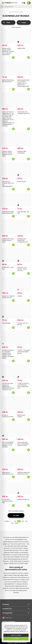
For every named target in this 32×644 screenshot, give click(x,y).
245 (23, 521)
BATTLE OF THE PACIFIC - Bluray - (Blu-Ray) (23, 269)
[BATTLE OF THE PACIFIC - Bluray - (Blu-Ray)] (24, 255)
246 (26, 521)
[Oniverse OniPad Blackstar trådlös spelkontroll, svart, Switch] (8, 139)
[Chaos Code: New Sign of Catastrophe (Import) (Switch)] (24, 430)
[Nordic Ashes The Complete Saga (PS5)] (24, 100)
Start (10, 12)
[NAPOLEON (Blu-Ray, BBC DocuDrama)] (8, 68)
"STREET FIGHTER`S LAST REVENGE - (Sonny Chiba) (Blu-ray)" (23, 386)
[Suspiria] (24, 284)
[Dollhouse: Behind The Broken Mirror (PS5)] (24, 460)
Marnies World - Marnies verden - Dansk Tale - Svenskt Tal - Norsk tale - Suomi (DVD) (8, 51)
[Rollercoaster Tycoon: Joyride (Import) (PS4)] (8, 227)
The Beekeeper (6, 323)
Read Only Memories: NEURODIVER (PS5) (8, 212)
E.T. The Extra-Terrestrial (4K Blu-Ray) (7, 501)
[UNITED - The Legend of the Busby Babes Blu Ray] (24, 338)
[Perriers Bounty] (24, 170)
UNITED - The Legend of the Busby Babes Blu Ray (24, 352)
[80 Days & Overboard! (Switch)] (8, 403)
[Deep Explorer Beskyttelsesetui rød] (8, 460)
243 (15, 521)
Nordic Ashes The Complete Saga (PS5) (24, 113)
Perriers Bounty (22, 182)
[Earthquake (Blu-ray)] (24, 487)
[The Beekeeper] (8, 311)
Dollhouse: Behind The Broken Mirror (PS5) (24, 473)
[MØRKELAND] (24, 36)
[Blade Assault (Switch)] (24, 403)
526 (12, 523)
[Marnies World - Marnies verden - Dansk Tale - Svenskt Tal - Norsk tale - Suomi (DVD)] (8, 36)
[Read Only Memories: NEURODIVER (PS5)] (8, 200)
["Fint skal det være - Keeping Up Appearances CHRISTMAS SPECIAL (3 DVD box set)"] (8, 371)
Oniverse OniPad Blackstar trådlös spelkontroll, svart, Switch (7, 154)
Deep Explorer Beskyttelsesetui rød (8, 473)
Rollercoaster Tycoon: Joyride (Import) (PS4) (8, 240)
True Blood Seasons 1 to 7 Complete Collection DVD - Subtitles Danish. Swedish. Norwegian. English (8, 354)
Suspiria (20, 296)
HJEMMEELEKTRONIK (18, 12)
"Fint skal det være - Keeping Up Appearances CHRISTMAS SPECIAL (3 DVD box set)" (8, 387)
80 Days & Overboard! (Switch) (8, 416)
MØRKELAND (21, 48)
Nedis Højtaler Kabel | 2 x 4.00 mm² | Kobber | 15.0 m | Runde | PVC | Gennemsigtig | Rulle (24, 83)
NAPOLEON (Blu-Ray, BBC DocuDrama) (8, 81)
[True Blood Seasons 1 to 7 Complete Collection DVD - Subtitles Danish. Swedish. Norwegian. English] (8, 338)
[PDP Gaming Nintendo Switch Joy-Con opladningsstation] (8, 170)
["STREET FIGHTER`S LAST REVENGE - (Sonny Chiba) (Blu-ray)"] (24, 371)
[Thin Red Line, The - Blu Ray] (24, 311)
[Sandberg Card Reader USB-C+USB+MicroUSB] (24, 227)
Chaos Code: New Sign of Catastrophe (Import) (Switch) (23, 444)
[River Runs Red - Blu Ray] (24, 200)
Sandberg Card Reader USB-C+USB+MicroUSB (22, 240)
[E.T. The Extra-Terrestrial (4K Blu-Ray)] (8, 487)
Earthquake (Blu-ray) (23, 499)
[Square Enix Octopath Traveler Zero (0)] (8, 284)
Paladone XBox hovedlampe (22, 152)
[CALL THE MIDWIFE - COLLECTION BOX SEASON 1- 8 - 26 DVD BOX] (8, 430)
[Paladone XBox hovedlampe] (24, 139)
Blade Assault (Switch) (21, 416)
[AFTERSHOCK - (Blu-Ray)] (8, 255)
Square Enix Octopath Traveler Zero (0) (8, 297)
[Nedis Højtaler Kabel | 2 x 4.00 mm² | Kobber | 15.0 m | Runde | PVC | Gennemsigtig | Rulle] (24, 68)
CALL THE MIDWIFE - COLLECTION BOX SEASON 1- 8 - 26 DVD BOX (8, 445)
